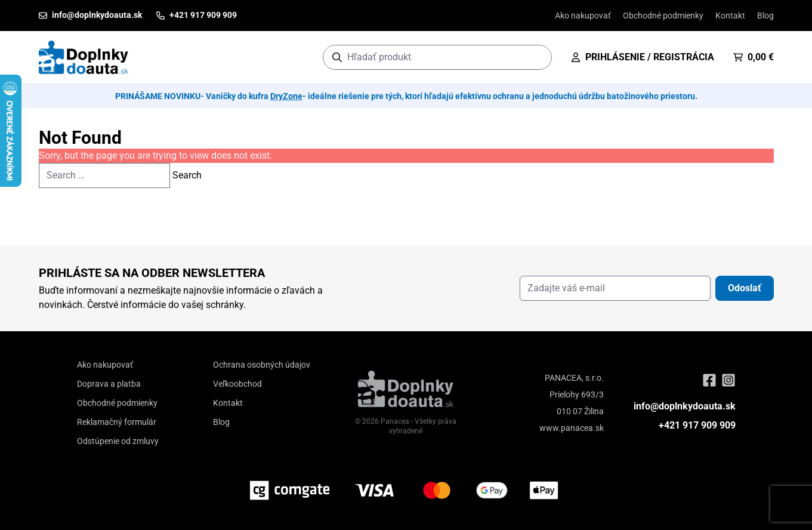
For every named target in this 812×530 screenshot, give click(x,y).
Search (187, 175)
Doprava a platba (109, 384)
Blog (765, 16)
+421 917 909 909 (697, 425)
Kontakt (730, 16)
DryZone (286, 96)
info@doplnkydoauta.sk (685, 406)
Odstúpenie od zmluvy (118, 441)
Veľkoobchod (237, 384)
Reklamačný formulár (117, 422)
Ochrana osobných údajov (262, 365)
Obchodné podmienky (663, 16)
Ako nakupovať (583, 16)
